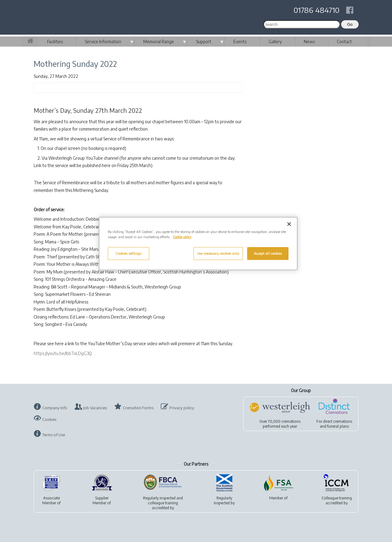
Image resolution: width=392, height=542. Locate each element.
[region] (198, 244)
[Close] (289, 224)
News (309, 42)
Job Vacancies (95, 408)
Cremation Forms (138, 408)
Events (240, 42)
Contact (344, 42)
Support (204, 42)
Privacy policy (182, 408)
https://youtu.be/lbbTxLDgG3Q (63, 353)
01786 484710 (317, 10)
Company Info (55, 408)
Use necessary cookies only (218, 253)
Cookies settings (128, 253)
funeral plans (338, 426)
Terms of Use (54, 435)
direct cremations (338, 421)
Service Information (103, 42)
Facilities (55, 42)
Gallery (275, 42)
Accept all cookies (268, 253)
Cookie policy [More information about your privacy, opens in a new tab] (182, 237)
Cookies (49, 419)
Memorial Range (159, 42)
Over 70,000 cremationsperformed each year (280, 424)
